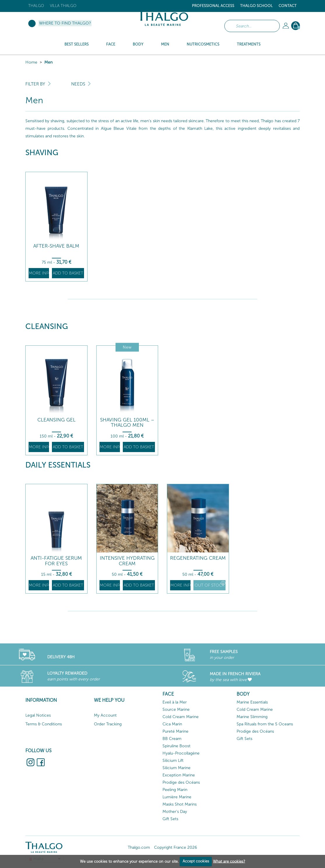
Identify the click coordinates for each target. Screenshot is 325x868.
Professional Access (213, 6)
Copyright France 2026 (175, 847)
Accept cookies (196, 861)
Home (31, 62)
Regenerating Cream (198, 558)
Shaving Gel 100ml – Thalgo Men (127, 422)
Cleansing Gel (56, 420)
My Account (105, 715)
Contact (288, 6)
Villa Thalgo (63, 6)
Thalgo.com (139, 847)
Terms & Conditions (44, 724)
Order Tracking (108, 724)
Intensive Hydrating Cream (127, 561)
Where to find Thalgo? (65, 23)
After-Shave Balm (56, 246)
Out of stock (210, 584)
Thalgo (36, 6)
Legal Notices (38, 715)
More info (39, 273)
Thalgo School (256, 6)
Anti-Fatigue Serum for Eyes (56, 561)
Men (48, 62)
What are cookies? (229, 861)
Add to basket (68, 273)
